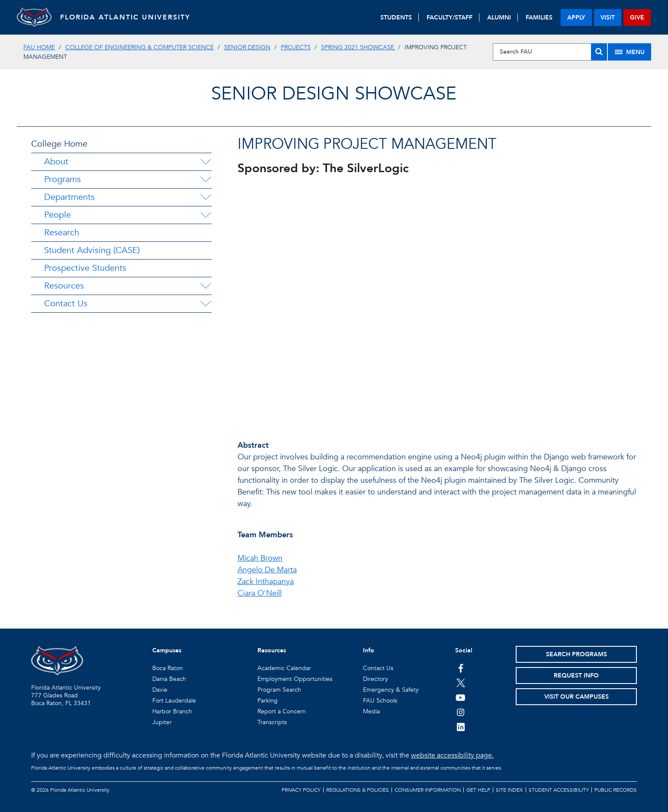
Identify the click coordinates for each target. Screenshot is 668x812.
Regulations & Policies (358, 790)
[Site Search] (550, 52)
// (437, 302)
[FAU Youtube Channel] (461, 697)
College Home (59, 144)
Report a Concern (282, 711)
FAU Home (39, 47)
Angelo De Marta (267, 570)
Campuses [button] (167, 650)
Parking (268, 701)
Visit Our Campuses (576, 697)
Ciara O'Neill (260, 593)
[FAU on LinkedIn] (461, 727)
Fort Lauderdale (174, 701)
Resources (64, 286)
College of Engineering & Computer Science (140, 47)
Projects (296, 47)
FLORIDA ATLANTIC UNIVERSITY (125, 17)
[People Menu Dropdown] (206, 215)
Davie (160, 690)
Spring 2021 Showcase (358, 47)
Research (62, 233)
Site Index (509, 790)
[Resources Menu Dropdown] (206, 286)
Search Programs (576, 654)
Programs (63, 179)
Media (371, 711)
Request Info (576, 676)
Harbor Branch (172, 711)
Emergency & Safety (391, 690)
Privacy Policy (301, 790)
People (58, 215)
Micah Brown (260, 558)
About (56, 162)
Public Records (616, 790)
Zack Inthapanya (266, 582)
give (637, 18)
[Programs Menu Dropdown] (206, 180)
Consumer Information (428, 790)
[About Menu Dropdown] (206, 162)
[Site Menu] (629, 52)
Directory (376, 679)
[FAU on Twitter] (461, 683)
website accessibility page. (452, 755)
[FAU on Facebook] (461, 668)
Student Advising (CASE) (92, 250)
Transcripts (272, 722)
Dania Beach (169, 679)
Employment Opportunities (295, 679)
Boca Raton (168, 668)
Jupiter (162, 722)
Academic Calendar (284, 668)
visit (608, 18)
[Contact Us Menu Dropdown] (206, 304)
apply (576, 18)
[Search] (599, 52)
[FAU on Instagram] (461, 712)
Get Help (478, 790)
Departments (69, 197)
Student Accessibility (559, 790)
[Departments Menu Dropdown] (206, 197)
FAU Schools (380, 701)
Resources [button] (272, 650)
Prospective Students (85, 268)
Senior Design (247, 47)
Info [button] (369, 650)
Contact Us (66, 303)
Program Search (279, 690)
